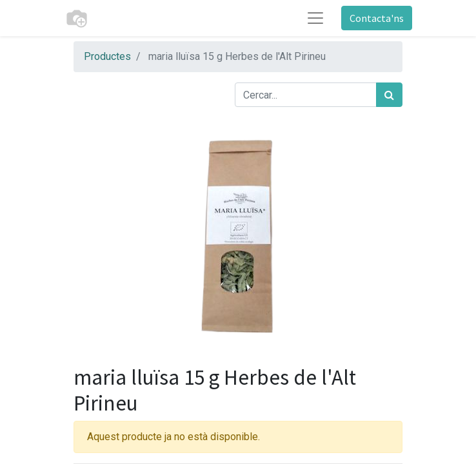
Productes (107, 56)
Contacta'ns (377, 18)
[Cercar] (389, 95)
